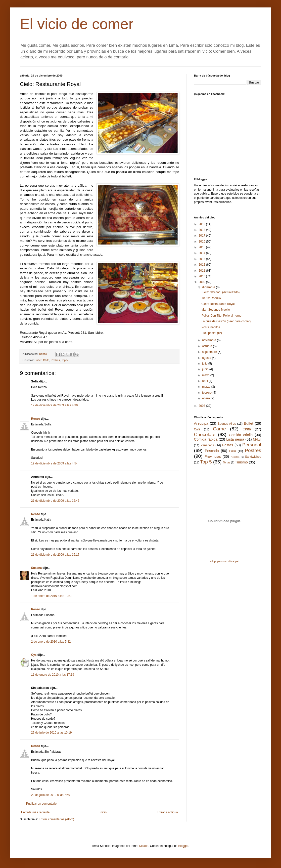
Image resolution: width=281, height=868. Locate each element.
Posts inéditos (211, 327)
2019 (202, 224)
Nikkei (257, 440)
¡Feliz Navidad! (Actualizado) (220, 292)
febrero (207, 393)
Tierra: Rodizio (211, 298)
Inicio (103, 812)
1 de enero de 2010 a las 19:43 (52, 596)
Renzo (36, 419)
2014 (202, 253)
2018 (202, 230)
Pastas (228, 445)
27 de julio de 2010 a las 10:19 (51, 733)
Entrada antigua (167, 812)
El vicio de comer (77, 24)
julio (205, 364)
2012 (202, 265)
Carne (219, 429)
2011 (202, 271)
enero (206, 398)
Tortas (226, 462)
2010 (202, 276)
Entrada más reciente (35, 812)
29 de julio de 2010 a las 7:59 (51, 795)
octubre (208, 346)
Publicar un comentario (41, 804)
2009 (202, 282)
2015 (202, 247)
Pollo (233, 451)
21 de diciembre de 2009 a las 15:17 (55, 555)
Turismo (241, 462)
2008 (202, 406)
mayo (206, 375)
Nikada (144, 846)
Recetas (235, 457)
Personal (252, 445)
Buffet (38, 360)
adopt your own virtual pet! (225, 561)
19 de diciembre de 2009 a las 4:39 (54, 405)
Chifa (46, 360)
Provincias (213, 456)
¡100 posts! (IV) (212, 333)
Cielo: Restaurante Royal (218, 304)
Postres (55, 360)
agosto (207, 358)
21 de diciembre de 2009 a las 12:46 (55, 501)
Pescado (212, 451)
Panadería (207, 445)
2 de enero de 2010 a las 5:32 (51, 642)
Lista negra (235, 439)
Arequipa (201, 423)
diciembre (209, 287)
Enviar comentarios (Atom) (56, 819)
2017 (202, 236)
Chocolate (205, 434)
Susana (36, 568)
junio (206, 369)
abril (205, 381)
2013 (202, 259)
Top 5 (65, 360)
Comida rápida (206, 439)
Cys (34, 655)
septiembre (210, 352)
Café (197, 429)
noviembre (210, 340)
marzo (207, 387)
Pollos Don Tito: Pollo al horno (221, 316)
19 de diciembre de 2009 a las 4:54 (54, 463)
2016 (202, 242)
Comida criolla (241, 435)
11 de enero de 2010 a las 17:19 (53, 675)
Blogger (183, 846)
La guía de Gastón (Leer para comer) (226, 321)
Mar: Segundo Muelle (216, 310)
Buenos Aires (227, 424)
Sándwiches (253, 457)
